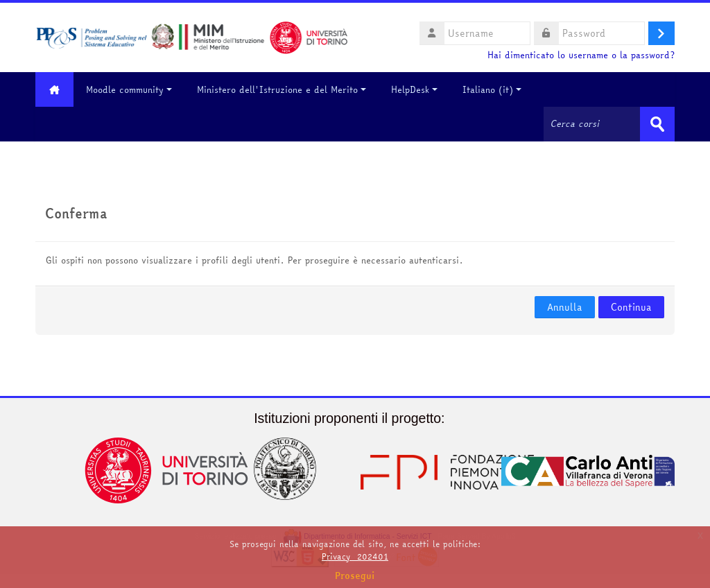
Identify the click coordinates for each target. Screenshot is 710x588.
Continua (631, 307)
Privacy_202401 (355, 556)
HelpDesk (414, 89)
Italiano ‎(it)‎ (492, 89)
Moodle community (129, 89)
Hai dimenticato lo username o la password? (581, 55)
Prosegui (355, 576)
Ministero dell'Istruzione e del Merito (282, 89)
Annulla (565, 307)
